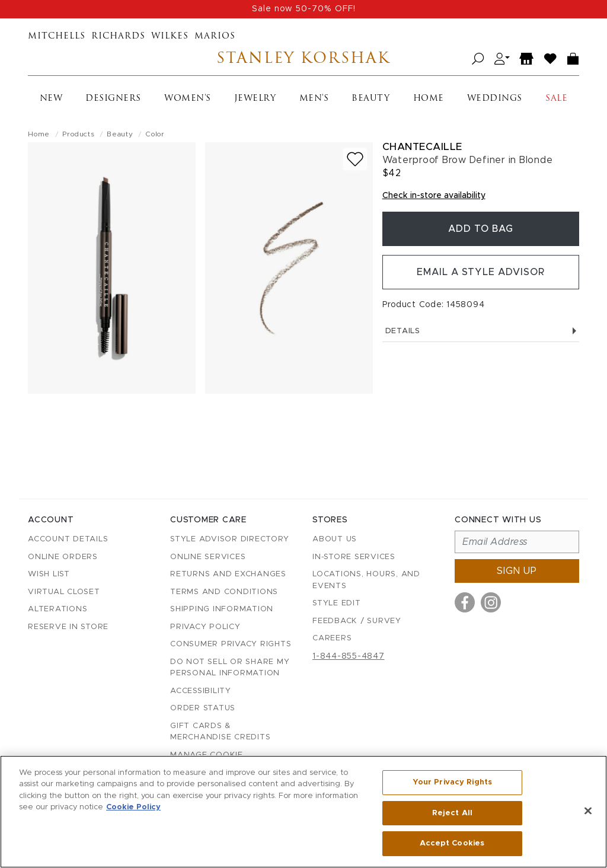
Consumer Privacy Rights (231, 644)
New (51, 99)
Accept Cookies (452, 843)
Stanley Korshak (303, 59)
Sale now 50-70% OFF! (304, 9)
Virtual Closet (64, 592)
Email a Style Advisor (480, 272)
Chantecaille (422, 147)
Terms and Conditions (224, 592)
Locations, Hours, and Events (366, 580)
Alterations (57, 609)
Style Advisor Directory (229, 539)
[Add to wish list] (355, 159)
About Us (335, 539)
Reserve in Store (68, 627)
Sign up (517, 571)
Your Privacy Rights (452, 782)
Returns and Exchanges (228, 574)
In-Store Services (354, 557)
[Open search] (478, 59)
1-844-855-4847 (349, 656)
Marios (215, 36)
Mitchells (57, 36)
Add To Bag (481, 229)
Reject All (452, 813)
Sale (556, 99)
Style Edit (337, 603)
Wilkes (170, 36)
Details (481, 331)
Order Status (203, 708)
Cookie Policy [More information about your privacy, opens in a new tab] (133, 808)
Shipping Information (222, 609)
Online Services (208, 557)
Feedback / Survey (357, 621)
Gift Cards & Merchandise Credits (220, 732)
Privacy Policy (205, 627)
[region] (303, 812)
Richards (118, 36)
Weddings (495, 99)
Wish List (49, 574)
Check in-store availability (434, 196)
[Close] (588, 811)
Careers (332, 638)
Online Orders (63, 557)
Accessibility (201, 691)
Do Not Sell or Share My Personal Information (230, 668)
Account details (68, 539)
